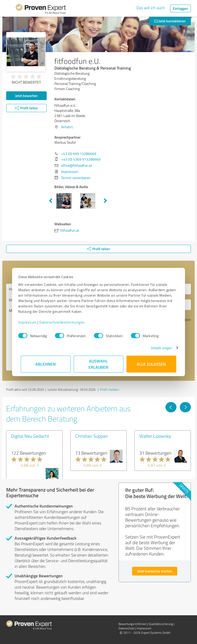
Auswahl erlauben (99, 364)
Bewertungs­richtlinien (132, 624)
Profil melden (110, 389)
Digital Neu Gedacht (30, 436)
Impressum (30, 322)
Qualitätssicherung (161, 624)
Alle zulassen (151, 364)
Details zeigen (159, 348)
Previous (51, 201)
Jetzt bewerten (26, 96)
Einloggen (180, 8)
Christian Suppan (91, 436)
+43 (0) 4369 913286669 (81, 159)
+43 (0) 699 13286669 (79, 154)
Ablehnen (46, 364)
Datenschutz (126, 628)
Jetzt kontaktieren (170, 21)
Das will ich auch (151, 8)
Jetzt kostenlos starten (155, 571)
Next (105, 201)
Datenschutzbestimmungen (65, 322)
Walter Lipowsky (155, 436)
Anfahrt (67, 127)
